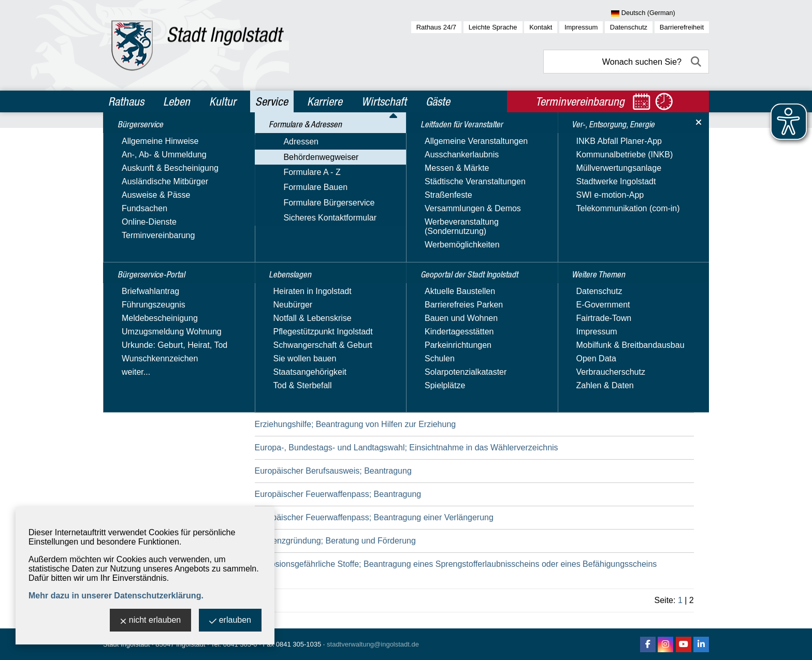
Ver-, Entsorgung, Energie (162, 376)
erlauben (230, 621)
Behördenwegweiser (146, 217)
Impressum (581, 27)
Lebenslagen (135, 296)
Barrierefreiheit (682, 27)
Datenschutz (629, 27)
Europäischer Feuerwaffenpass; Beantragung (338, 494)
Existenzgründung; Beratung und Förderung (335, 541)
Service (272, 101)
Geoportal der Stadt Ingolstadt (150, 347)
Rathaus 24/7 (436, 27)
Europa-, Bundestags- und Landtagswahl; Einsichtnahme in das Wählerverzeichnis (407, 448)
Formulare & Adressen (156, 183)
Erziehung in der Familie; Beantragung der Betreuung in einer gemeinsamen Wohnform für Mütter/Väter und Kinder (466, 378)
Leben (177, 101)
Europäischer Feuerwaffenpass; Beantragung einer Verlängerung (374, 517)
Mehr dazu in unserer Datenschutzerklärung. (116, 596)
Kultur (223, 101)
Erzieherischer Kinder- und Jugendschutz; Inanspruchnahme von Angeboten (395, 354)
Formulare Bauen (141, 247)
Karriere (325, 101)
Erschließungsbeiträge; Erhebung (316, 331)
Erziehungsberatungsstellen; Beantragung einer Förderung (363, 401)
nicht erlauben (151, 621)
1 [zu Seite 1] (680, 600)
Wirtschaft (384, 101)
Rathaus (126, 101)
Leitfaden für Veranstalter (162, 318)
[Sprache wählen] (660, 13)
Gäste (438, 101)
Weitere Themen (143, 398)
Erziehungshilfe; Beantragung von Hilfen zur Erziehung (356, 424)
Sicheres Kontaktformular (155, 277)
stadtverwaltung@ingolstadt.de (373, 644)
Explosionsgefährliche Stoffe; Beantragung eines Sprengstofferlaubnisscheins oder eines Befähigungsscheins (456, 564)
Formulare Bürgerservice (154, 262)
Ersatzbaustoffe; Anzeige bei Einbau (321, 308)
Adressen (126, 202)
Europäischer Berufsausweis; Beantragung (333, 471)
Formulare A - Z (137, 232)
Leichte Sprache (493, 27)
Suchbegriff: (277, 206)
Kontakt (541, 27)
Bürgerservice (138, 139)
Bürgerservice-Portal (153, 161)
